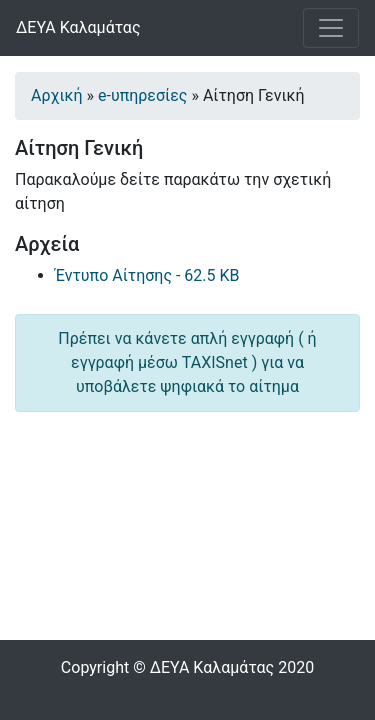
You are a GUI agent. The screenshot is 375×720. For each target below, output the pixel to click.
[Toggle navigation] (331, 28)
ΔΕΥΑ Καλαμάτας (78, 27)
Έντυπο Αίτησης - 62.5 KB (147, 275)
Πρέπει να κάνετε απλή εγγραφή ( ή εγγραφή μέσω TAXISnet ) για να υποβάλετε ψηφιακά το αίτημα (187, 362)
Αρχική (57, 95)
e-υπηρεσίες (142, 95)
